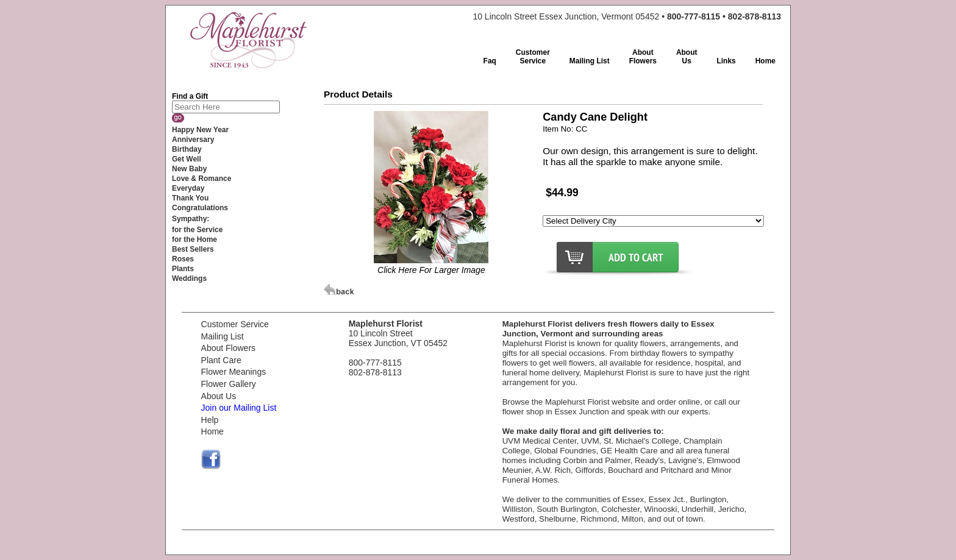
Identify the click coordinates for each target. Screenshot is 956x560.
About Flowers (228, 348)
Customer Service (235, 324)
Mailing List (223, 336)
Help (210, 420)
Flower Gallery (229, 384)
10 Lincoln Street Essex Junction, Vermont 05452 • (627, 16)
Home (212, 431)
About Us (219, 396)
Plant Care (221, 360)
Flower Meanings (234, 372)
